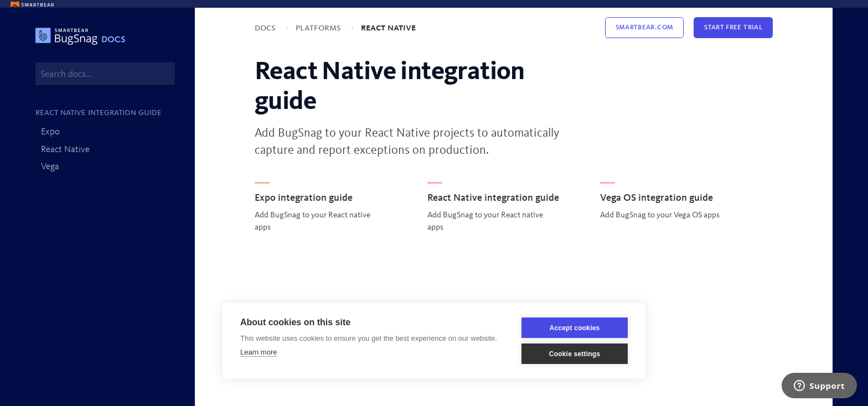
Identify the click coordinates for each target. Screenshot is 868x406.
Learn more (259, 352)
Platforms (319, 28)
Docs (266, 28)
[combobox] (105, 74)
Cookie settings (575, 354)
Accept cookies (575, 328)
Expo (50, 132)
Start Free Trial (733, 27)
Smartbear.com (645, 27)
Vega (50, 167)
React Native (65, 150)
